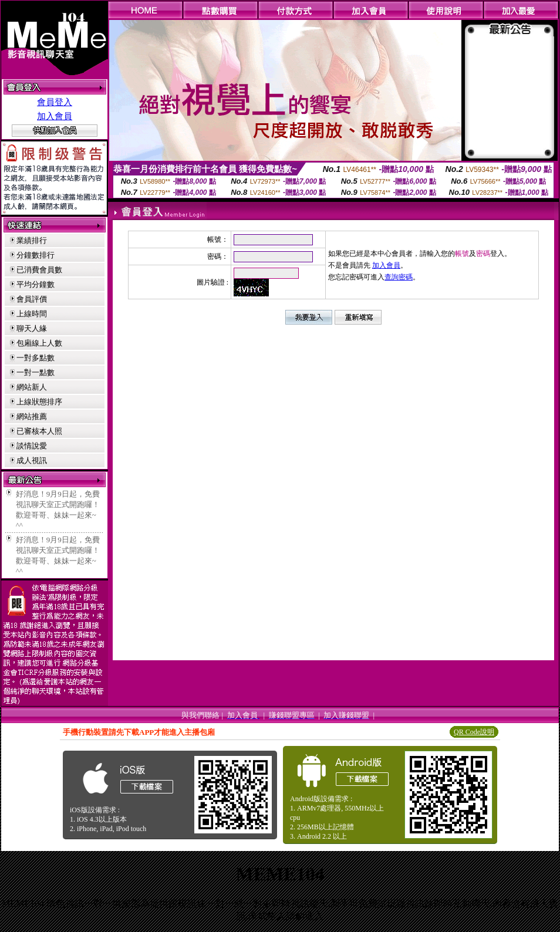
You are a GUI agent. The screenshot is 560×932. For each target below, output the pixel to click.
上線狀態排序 (39, 402)
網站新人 (32, 387)
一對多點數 (36, 358)
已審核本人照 (39, 431)
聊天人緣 (32, 328)
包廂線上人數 (39, 343)
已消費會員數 (39, 270)
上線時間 (32, 314)
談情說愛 (32, 446)
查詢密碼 (399, 277)
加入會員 (55, 116)
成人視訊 (32, 460)
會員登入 (55, 102)
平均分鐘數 (36, 284)
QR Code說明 (474, 732)
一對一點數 (36, 372)
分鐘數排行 (36, 255)
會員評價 (32, 299)
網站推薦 (32, 416)
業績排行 (32, 240)
